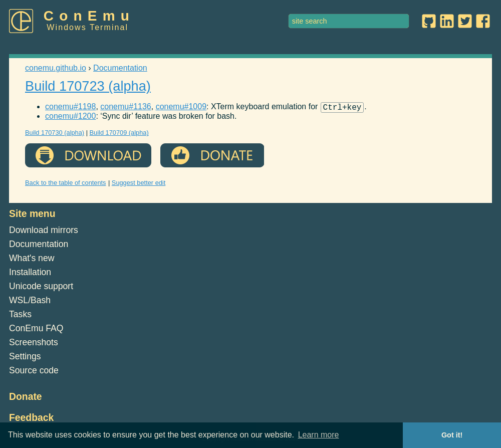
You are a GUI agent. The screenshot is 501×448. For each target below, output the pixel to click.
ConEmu (89, 16)
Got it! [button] (452, 435)
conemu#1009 (181, 108)
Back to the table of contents (66, 184)
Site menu (32, 215)
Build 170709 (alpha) (119, 134)
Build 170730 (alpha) (55, 134)
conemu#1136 (126, 108)
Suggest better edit (139, 184)
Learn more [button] (319, 435)
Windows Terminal (87, 27)
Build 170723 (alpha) (88, 86)
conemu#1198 (70, 108)
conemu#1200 (70, 118)
